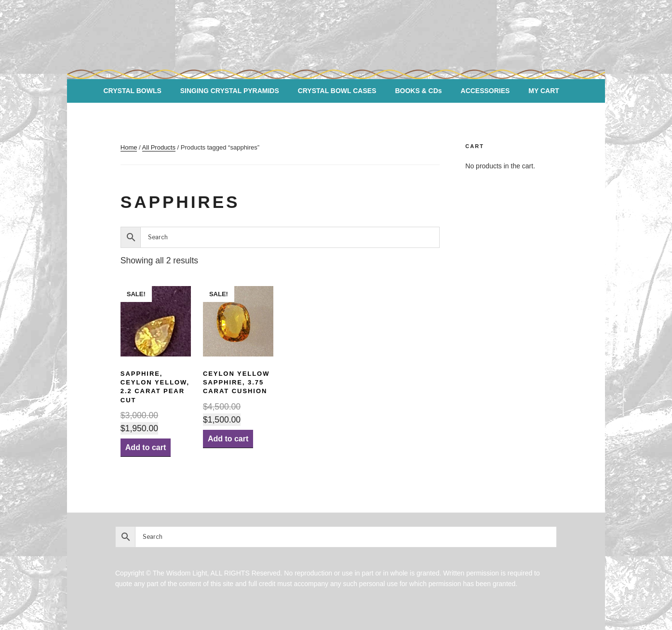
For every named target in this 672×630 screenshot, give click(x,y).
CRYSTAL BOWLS (133, 91)
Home (129, 147)
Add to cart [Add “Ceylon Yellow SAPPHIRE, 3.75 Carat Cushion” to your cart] (228, 439)
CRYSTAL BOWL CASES (337, 91)
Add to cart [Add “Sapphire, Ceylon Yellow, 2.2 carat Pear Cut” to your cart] (146, 447)
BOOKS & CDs (418, 91)
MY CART (544, 91)
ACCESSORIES (485, 91)
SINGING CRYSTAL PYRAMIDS (230, 91)
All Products (159, 147)
